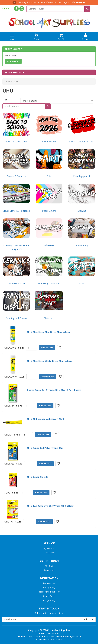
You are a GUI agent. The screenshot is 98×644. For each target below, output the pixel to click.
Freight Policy (49, 601)
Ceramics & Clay (16, 284)
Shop (36, 36)
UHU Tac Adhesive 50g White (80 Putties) (51, 506)
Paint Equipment (82, 176)
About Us (49, 566)
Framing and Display (16, 318)
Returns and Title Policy (49, 592)
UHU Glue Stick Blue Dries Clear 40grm (49, 332)
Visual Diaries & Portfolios (16, 211)
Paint (49, 176)
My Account (49, 548)
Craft (82, 284)
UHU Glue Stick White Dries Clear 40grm (50, 361)
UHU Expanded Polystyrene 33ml (46, 448)
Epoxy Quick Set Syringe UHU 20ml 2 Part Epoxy (54, 390)
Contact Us (49, 570)
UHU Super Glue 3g (38, 477)
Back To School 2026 (16, 142)
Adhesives (49, 245)
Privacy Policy (49, 588)
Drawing (82, 211)
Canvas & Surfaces (16, 176)
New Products (49, 142)
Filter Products (15, 72)
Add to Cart (47, 348)
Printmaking (82, 245)
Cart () (61, 36)
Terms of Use (49, 583)
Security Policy (49, 596)
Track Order (49, 553)
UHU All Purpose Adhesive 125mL (46, 419)
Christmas (49, 318)
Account (85, 36)
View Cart (13, 61)
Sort (7, 100)
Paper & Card (49, 211)
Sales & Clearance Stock (82, 142)
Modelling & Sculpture (49, 284)
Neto (60, 639)
